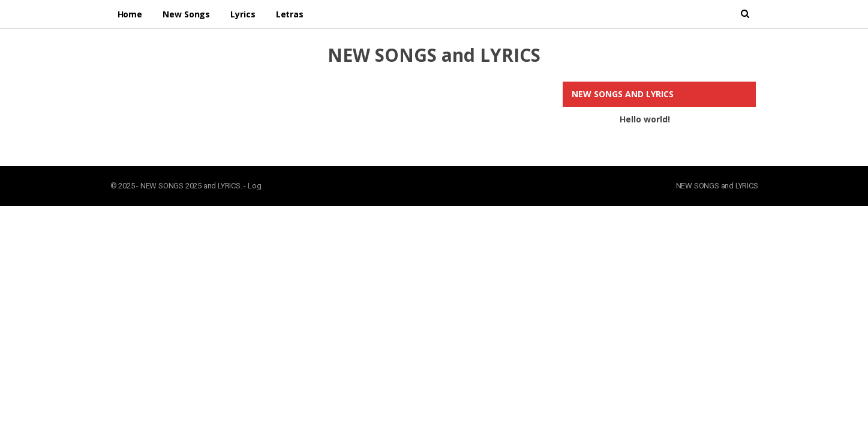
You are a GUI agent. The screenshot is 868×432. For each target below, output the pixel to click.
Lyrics (243, 14)
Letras (290, 14)
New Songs (186, 14)
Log (254, 186)
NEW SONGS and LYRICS (434, 55)
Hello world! (645, 119)
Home (130, 14)
